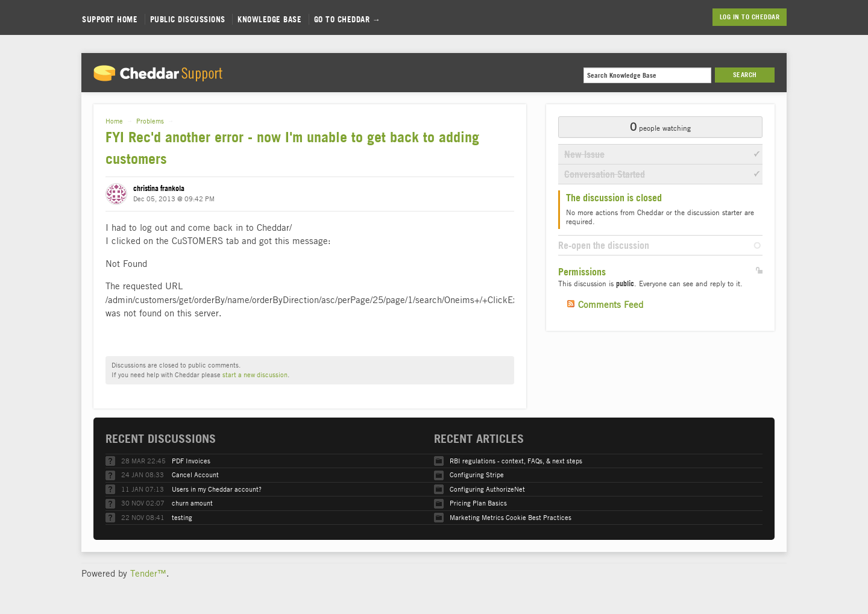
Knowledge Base (269, 19)
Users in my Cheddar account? (217, 489)
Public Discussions (188, 19)
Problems (150, 121)
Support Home (110, 19)
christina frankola (159, 188)
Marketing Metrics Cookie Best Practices (511, 517)
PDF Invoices (191, 461)
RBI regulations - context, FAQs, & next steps (516, 461)
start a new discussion (255, 374)
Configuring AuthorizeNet (487, 489)
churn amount (192, 503)
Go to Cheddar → (348, 19)
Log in (730, 17)
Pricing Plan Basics (478, 503)
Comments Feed (611, 304)
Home (114, 121)
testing (182, 517)
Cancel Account (195, 475)
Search (745, 75)
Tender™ (148, 573)
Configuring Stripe (477, 475)
